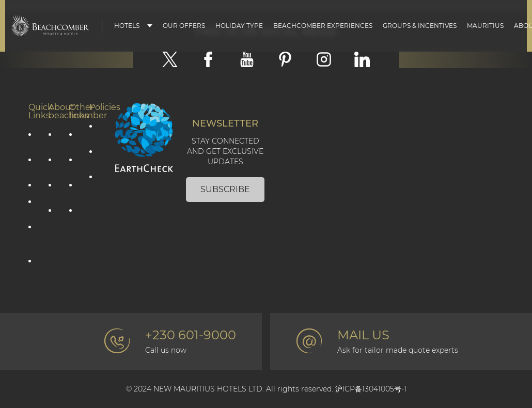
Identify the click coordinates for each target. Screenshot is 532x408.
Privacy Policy (95, 131)
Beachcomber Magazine (74, 190)
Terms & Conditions (95, 186)
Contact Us (74, 139)
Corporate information (54, 139)
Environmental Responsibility (54, 190)
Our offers (34, 139)
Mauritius (485, 26)
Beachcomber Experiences (323, 26)
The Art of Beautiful (54, 224)
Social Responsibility (54, 164)
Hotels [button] (127, 26)
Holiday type (239, 26)
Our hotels (34, 206)
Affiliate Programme (34, 265)
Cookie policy (95, 156)
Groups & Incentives (420, 26)
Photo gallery (74, 164)
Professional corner (74, 215)
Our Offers (184, 26)
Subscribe (225, 189)
